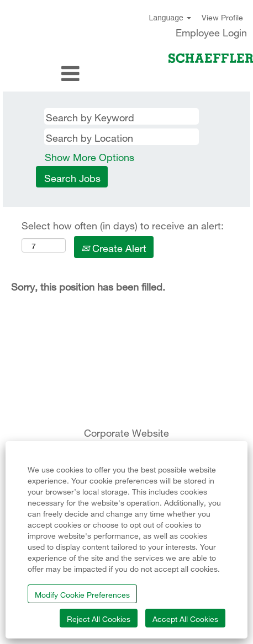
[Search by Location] (122, 137)
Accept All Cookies (185, 618)
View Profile (222, 17)
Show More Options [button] (89, 156)
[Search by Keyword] (122, 116)
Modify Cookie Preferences (82, 594)
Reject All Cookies (99, 618)
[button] (42, 74)
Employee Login (211, 31)
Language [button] (170, 18)
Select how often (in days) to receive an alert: (123, 224)
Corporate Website (126, 431)
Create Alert (114, 247)
